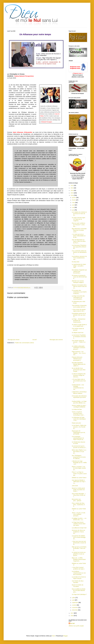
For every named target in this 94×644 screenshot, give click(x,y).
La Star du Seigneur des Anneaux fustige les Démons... (79, 375)
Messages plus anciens (56, 340)
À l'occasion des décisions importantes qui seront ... (79, 397)
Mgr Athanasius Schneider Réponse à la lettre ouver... (79, 230)
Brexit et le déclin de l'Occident (78, 586)
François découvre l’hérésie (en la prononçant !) (77, 359)
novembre (75, 608)
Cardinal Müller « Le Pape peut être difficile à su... (79, 402)
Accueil (34, 340)
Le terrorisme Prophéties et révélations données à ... (79, 337)
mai (73, 207)
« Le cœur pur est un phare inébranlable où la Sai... (79, 236)
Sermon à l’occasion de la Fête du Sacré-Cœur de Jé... (79, 287)
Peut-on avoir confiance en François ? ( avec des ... (78, 225)
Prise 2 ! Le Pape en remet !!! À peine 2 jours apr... (79, 474)
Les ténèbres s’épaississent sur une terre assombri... (79, 573)
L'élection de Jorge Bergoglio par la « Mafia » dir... (79, 463)
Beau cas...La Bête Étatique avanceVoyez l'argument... (79, 559)
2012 (72, 185)
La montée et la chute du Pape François (79, 578)
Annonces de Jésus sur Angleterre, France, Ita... (78, 532)
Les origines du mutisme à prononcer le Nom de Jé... (79, 214)
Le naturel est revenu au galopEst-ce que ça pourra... (79, 554)
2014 (72, 190)
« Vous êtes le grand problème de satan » (78, 568)
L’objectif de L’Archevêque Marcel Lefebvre (79, 393)
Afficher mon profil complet (76, 626)
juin (73, 210)
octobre (74, 605)
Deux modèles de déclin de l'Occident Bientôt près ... (79, 591)
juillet (74, 598)
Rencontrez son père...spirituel (77, 500)
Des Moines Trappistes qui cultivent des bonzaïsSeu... (79, 271)
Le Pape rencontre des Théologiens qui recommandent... (78, 297)
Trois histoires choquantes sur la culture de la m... (79, 306)
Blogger (65, 636)
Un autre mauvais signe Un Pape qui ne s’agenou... (78, 219)
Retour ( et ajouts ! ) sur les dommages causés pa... (79, 468)
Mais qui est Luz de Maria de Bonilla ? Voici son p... (79, 548)
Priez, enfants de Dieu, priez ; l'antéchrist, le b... (78, 505)
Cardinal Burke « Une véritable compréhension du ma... (78, 387)
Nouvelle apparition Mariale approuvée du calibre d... (79, 364)
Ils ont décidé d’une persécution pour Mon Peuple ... (79, 370)
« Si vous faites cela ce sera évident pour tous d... (79, 381)
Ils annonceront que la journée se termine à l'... (79, 447)
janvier (74, 198)
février (74, 200)
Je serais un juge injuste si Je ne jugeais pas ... (79, 325)
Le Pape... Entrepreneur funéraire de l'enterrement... (79, 321)
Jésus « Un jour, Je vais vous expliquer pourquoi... (79, 514)
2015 (72, 193)
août (74, 600)
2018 (72, 616)
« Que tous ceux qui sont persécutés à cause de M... (79, 543)
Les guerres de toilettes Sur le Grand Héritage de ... (79, 537)
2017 (72, 613)
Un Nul (73, 623)
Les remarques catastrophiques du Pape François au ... (78, 438)
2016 (72, 195)
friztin (53, 636)
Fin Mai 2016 (76, 262)
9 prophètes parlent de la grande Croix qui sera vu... (79, 315)
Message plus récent (14, 340)
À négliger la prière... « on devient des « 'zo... (79, 519)
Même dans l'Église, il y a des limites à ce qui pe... (79, 452)
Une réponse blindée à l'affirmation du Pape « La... (79, 482)
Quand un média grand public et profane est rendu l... (78, 490)
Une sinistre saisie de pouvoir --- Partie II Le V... (79, 342)
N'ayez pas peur (76, 423)
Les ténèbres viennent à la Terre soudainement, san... (79, 258)
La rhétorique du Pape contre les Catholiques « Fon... (79, 419)
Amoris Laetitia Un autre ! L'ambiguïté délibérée (79, 406)
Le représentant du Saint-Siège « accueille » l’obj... (79, 266)
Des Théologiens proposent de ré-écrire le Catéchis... (79, 457)
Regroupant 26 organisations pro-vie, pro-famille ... (79, 432)
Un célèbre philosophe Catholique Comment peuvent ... (78, 348)
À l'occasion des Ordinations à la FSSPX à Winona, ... (79, 292)
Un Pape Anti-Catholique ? (79, 594)
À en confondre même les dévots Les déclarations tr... (79, 252)
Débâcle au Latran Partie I (79, 478)
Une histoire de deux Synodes (78, 582)
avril (73, 205)
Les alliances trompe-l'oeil (79, 528)
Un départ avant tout (78, 333)
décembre (75, 610)
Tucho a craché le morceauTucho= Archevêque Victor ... (78, 413)
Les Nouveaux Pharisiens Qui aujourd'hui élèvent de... (79, 247)
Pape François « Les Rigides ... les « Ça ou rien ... (79, 353)
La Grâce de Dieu (77, 409)
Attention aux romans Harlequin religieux (78, 282)
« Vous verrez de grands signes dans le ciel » (79, 310)
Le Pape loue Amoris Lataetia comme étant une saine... (79, 524)
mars (74, 203)
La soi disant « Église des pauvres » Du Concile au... (79, 427)
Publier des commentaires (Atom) (24, 343)
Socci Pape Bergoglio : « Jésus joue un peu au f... (79, 495)
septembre (75, 603)
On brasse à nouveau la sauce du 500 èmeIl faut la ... (79, 277)
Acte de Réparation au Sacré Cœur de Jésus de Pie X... (79, 241)
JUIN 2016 (75, 486)
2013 (72, 188)
